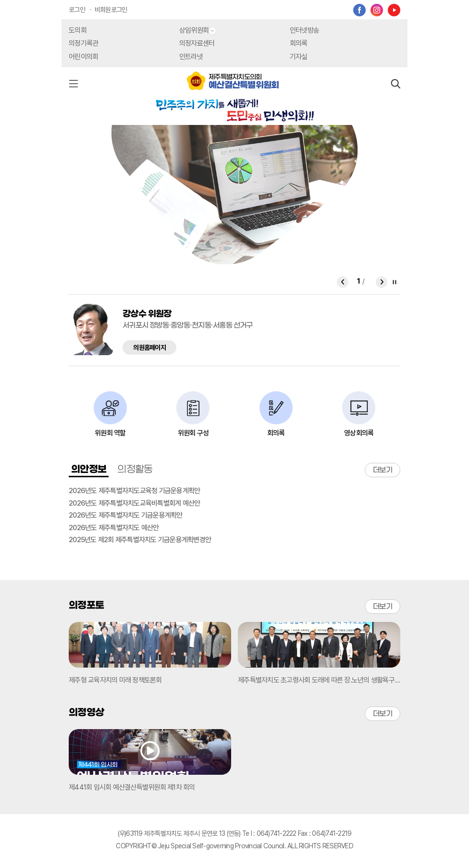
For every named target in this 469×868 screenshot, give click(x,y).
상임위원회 (198, 30)
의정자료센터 (197, 43)
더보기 (383, 470)
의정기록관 (83, 43)
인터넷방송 (304, 30)
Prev (343, 283)
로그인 (77, 10)
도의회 (78, 30)
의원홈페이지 (149, 347)
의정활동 (135, 470)
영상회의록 (359, 433)
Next (382, 283)
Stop (395, 282)
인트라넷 (191, 57)
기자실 (299, 57)
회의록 (299, 43)
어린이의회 (83, 57)
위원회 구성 (193, 433)
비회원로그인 (111, 10)
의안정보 (89, 470)
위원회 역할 (110, 433)
